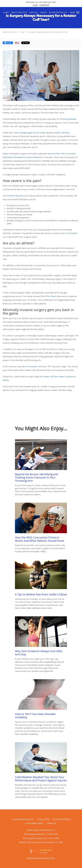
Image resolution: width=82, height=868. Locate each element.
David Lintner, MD (10, 32)
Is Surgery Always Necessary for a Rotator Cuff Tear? (48, 32)
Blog (23, 32)
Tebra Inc (30, 819)
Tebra (53, 858)
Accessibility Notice (34, 823)
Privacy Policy (43, 819)
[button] (78, 12)
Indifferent (44, 5)
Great (35, 5)
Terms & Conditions (62, 819)
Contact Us (51, 823)
